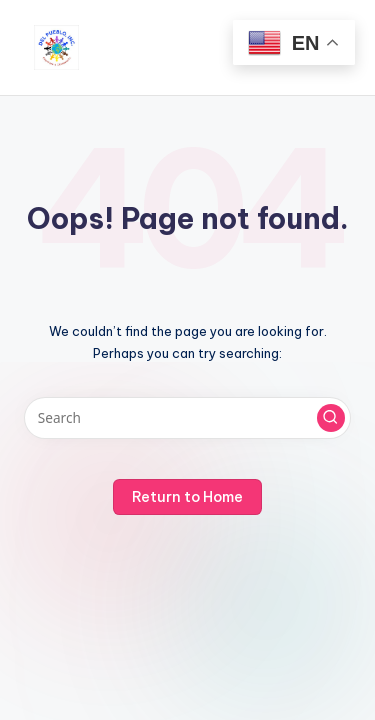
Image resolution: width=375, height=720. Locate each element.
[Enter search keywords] (187, 418)
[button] (331, 418)
